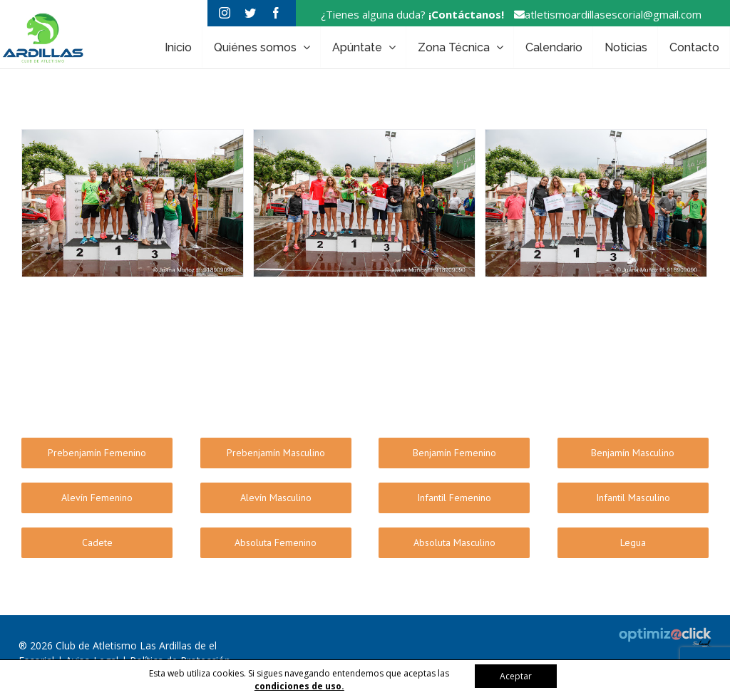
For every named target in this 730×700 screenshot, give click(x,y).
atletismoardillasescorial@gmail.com (604, 14)
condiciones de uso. (299, 686)
